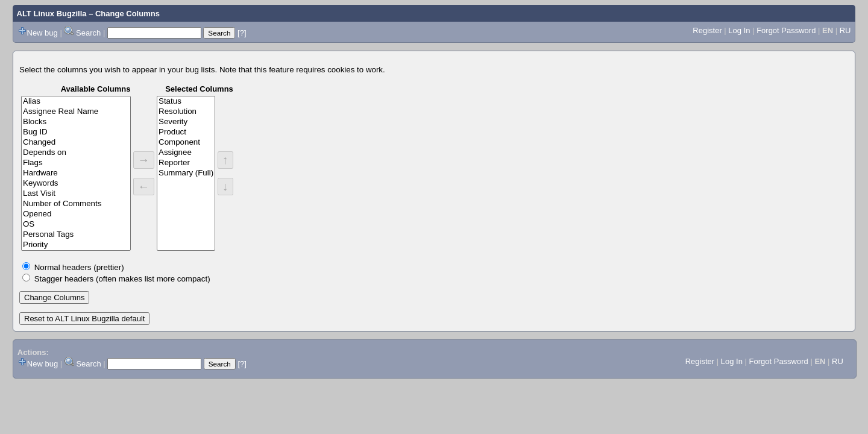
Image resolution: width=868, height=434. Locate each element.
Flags (76, 163)
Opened (76, 214)
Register (707, 30)
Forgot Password (786, 30)
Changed (76, 143)
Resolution (186, 112)
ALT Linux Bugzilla (52, 14)
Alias (76, 102)
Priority (76, 245)
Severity (186, 122)
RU (845, 30)
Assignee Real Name (76, 112)
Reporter (186, 163)
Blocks (76, 122)
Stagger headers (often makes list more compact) (122, 279)
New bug (42, 33)
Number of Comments (76, 204)
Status (186, 102)
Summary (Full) (186, 173)
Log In (739, 30)
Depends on (76, 153)
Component (186, 143)
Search (88, 33)
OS (76, 225)
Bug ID (76, 132)
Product (186, 132)
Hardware (76, 173)
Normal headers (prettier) (79, 267)
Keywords (76, 184)
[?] (242, 33)
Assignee (186, 153)
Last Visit (76, 194)
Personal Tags (76, 235)
